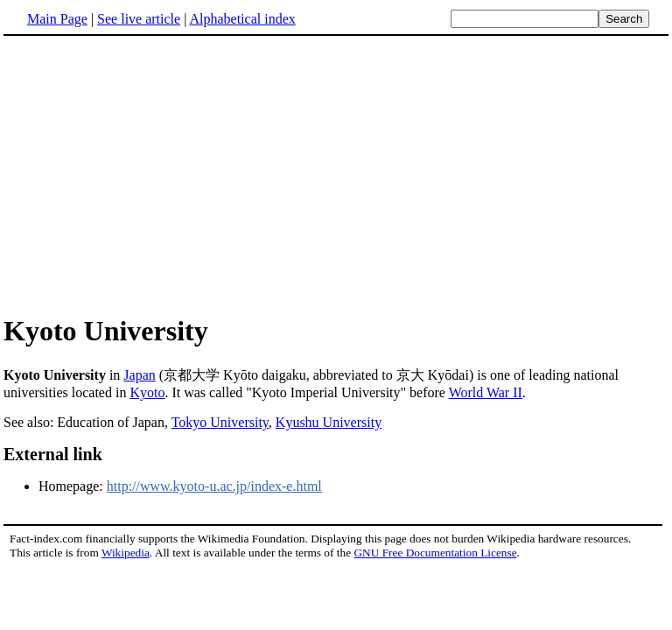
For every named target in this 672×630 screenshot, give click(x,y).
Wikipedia (126, 553)
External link (53, 454)
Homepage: (73, 486)
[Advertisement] (336, 174)
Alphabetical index (242, 19)
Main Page (57, 19)
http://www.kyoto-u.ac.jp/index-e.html (214, 486)
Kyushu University (329, 422)
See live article (139, 19)
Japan (139, 375)
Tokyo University (220, 422)
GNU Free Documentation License (435, 553)
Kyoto (147, 392)
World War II (486, 392)
